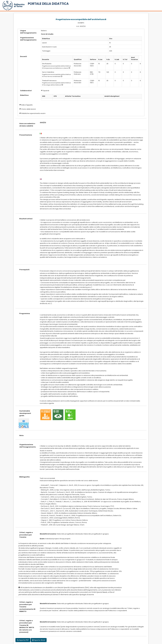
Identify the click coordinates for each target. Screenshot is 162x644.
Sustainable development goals (25, 413)
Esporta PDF (23, 640)
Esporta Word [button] (39, 640)
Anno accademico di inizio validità (27, 125)
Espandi (45, 91)
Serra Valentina (48, 72)
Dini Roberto (47, 64)
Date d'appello (27, 105)
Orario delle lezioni (28, 109)
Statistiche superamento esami (33, 113)
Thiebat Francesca (49, 81)
